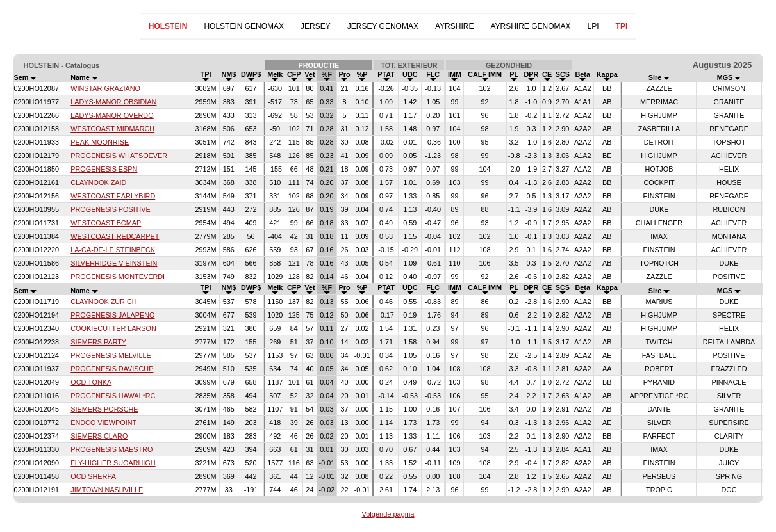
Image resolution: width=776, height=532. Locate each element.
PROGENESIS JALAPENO (112, 315)
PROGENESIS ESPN (104, 169)
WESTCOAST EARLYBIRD (113, 196)
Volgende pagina (388, 514)
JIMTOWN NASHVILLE (107, 490)
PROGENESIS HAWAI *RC (113, 396)
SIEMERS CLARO (99, 436)
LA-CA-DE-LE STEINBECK (113, 250)
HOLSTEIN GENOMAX (244, 26)
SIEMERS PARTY (98, 342)
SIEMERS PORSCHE (104, 409)
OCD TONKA (91, 382)
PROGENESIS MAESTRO (111, 449)
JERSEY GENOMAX (383, 26)
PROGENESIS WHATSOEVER (119, 156)
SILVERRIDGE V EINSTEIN (114, 263)
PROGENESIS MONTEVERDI (118, 277)
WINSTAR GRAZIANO (105, 88)
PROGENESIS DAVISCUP (112, 369)
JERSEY (316, 26)
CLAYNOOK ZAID (98, 182)
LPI (593, 26)
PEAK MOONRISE (100, 142)
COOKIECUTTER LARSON (113, 328)
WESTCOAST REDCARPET (115, 236)
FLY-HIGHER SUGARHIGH (113, 463)
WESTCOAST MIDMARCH (112, 129)
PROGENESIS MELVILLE (111, 355)
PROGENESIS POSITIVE (111, 209)
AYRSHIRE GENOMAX (530, 26)
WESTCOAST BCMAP (106, 223)
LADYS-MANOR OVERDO (112, 115)
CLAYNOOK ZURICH (103, 302)
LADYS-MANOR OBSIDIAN (113, 102)
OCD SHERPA (93, 476)
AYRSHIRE (454, 26)
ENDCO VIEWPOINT (103, 423)
